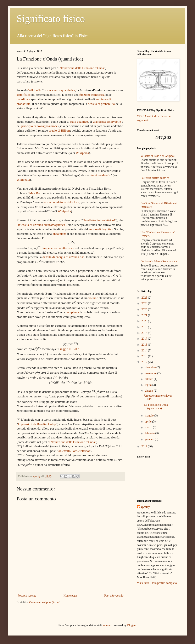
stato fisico (24, 95)
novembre (151, 373)
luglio (149, 385)
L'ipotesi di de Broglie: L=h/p (37, 424)
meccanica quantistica (61, 90)
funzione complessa (92, 95)
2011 (145, 446)
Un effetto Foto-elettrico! (99, 220)
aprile (148, 422)
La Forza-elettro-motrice (155, 178)
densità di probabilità (101, 104)
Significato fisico (51, 19)
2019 (145, 327)
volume (93, 298)
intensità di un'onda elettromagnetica (41, 225)
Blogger (132, 625)
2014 (145, 350)
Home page (70, 596)
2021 (145, 315)
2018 (145, 333)
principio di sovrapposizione (40, 126)
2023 (145, 309)
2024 (145, 303)
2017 (145, 339)
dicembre (151, 367)
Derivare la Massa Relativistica (159, 261)
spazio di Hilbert (59, 130)
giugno (149, 391)
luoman (107, 625)
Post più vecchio (114, 596)
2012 (145, 362)
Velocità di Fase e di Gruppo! (158, 156)
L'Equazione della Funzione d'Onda (81, 68)
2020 (145, 321)
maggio (150, 416)
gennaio (150, 439)
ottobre (149, 379)
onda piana (59, 234)
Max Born (36, 193)
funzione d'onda (100, 175)
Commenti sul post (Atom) (45, 602)
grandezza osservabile (107, 122)
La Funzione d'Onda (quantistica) (156, 407)
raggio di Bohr (69, 349)
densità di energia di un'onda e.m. (64, 257)
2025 (145, 298)
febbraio (150, 433)
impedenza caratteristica (59, 248)
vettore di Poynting (101, 229)
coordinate (23, 99)
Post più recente (27, 596)
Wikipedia (35, 90)
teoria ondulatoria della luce (61, 202)
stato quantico (79, 122)
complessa (72, 312)
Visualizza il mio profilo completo (157, 583)
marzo (149, 427)
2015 (145, 345)
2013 (145, 356)
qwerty (145, 507)
